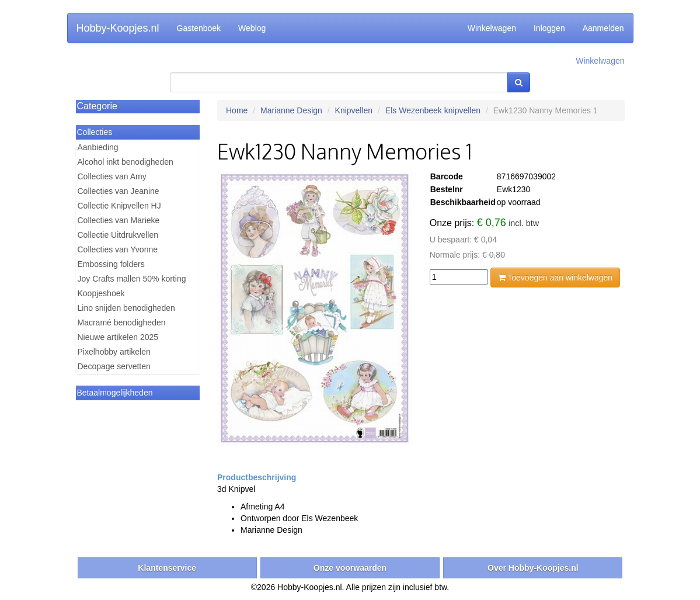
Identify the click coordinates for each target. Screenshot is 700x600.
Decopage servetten (114, 366)
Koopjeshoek (101, 293)
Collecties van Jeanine (119, 191)
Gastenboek (199, 28)
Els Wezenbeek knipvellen (433, 110)
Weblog (252, 28)
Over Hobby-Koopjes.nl (533, 568)
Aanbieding (98, 147)
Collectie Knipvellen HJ (119, 206)
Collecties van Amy (112, 176)
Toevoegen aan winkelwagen (555, 278)
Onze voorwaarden (350, 568)
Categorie (97, 106)
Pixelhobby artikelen (114, 352)
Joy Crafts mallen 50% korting (132, 279)
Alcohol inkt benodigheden (126, 162)
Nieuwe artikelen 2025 (118, 337)
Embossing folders (111, 264)
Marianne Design (291, 110)
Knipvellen (354, 110)
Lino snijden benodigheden (126, 308)
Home (237, 110)
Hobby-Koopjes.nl (118, 28)
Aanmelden (603, 28)
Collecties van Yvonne (118, 249)
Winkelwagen (492, 28)
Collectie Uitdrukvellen (118, 235)
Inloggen (549, 28)
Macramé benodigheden (122, 322)
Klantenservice (167, 568)
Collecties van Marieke (119, 220)
